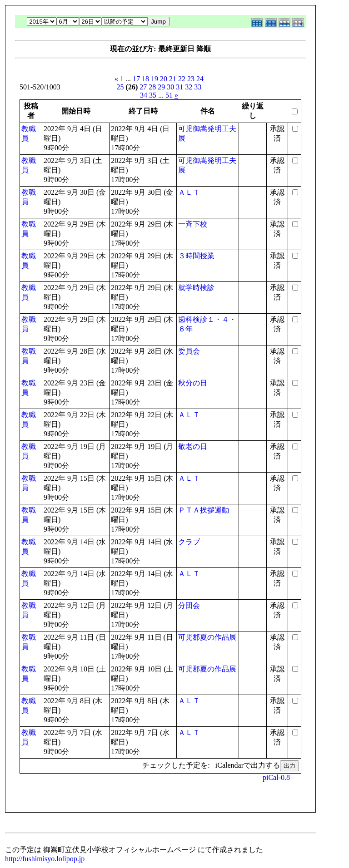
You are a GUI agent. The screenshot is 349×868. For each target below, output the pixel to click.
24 (200, 79)
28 (152, 87)
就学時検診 (196, 288)
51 (169, 95)
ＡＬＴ (189, 192)
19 (155, 79)
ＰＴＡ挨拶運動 (204, 510)
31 (179, 87)
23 (191, 79)
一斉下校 (193, 224)
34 (144, 95)
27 (143, 87)
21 (173, 79)
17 (136, 79)
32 (189, 87)
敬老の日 (193, 446)
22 (182, 79)
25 (120, 87)
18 (145, 79)
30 (170, 87)
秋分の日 (193, 383)
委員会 (189, 351)
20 (164, 79)
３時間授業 (196, 256)
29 (161, 87)
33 (198, 87)
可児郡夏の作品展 (207, 637)
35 (153, 95)
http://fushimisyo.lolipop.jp (45, 859)
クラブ (189, 542)
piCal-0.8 (276, 777)
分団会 (189, 605)
